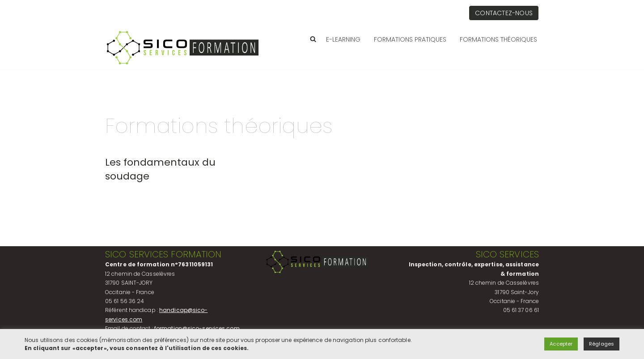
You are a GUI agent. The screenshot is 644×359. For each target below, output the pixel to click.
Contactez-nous (504, 13)
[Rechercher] (313, 39)
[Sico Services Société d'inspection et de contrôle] (183, 48)
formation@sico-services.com (197, 328)
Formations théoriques (498, 39)
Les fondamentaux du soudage (160, 169)
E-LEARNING (343, 39)
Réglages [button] (602, 344)
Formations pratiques (410, 39)
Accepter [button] (561, 344)
